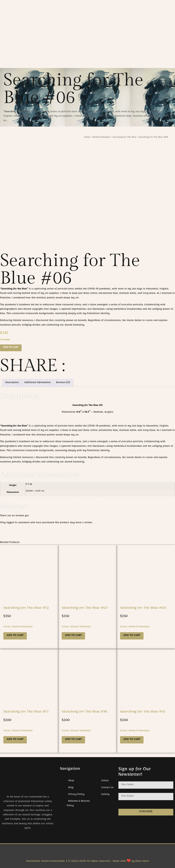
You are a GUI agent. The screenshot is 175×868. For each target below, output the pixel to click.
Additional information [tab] (37, 383)
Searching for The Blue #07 (85, 609)
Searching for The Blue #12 (26, 609)
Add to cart (11, 348)
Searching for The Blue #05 (143, 609)
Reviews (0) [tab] (63, 383)
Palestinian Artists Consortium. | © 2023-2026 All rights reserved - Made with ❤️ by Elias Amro (87, 862)
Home (87, 138)
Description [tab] (12, 383)
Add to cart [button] (15, 636)
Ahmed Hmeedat (101, 138)
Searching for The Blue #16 (84, 712)
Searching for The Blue (124, 138)
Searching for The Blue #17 (26, 712)
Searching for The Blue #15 (143, 712)
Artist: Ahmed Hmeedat (18, 627)
